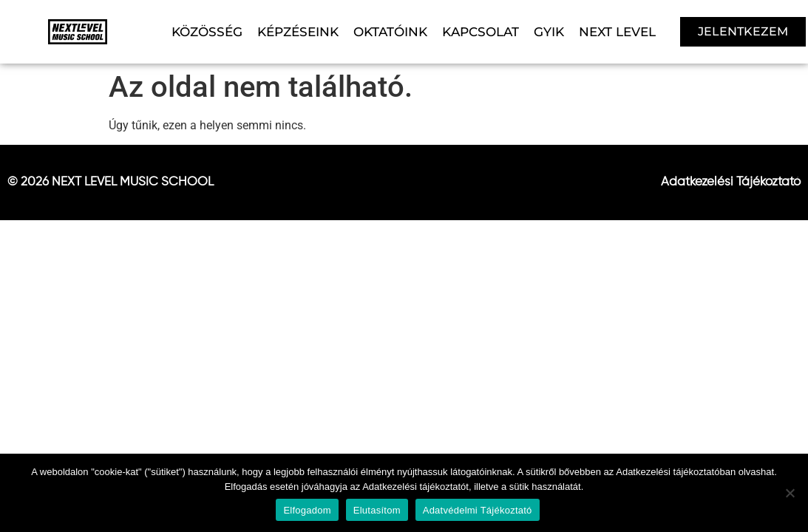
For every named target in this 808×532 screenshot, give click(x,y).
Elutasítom (377, 510)
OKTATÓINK (390, 32)
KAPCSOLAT (481, 32)
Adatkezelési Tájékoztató (731, 182)
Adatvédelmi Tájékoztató (478, 510)
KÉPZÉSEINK (298, 32)
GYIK (549, 32)
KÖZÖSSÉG (207, 32)
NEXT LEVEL (617, 32)
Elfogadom (307, 510)
